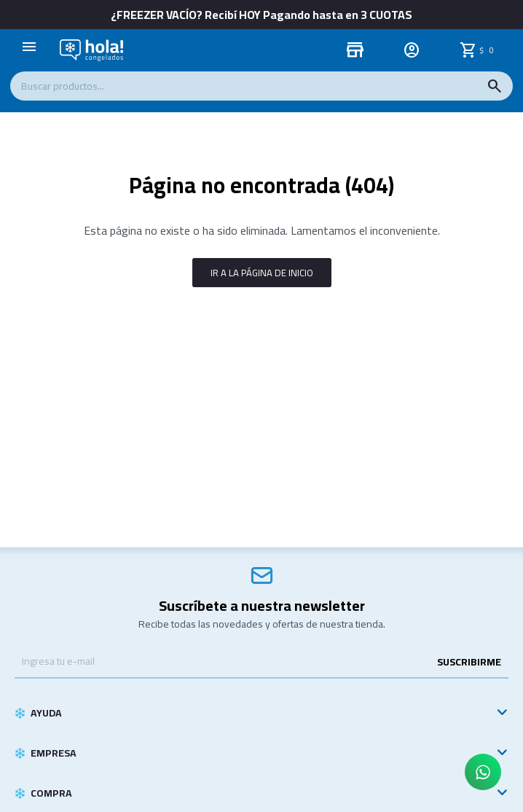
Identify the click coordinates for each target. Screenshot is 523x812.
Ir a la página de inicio (262, 273)
